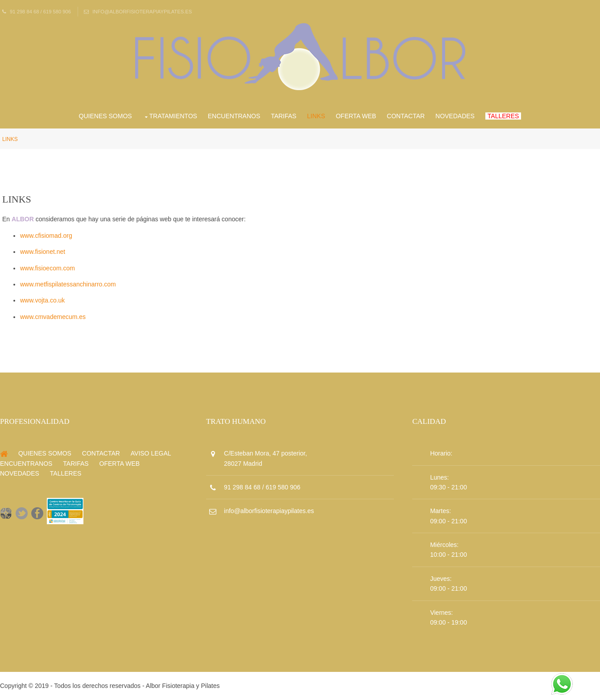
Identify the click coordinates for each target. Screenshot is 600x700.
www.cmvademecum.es (53, 317)
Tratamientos (173, 116)
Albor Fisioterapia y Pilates (183, 686)
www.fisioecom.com (48, 268)
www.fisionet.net (43, 252)
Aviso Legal (151, 453)
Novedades (455, 116)
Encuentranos (234, 116)
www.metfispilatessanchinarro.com (68, 284)
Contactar (406, 116)
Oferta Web (356, 116)
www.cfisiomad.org (46, 236)
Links (316, 116)
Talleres (503, 116)
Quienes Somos (106, 116)
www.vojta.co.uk (42, 300)
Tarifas (283, 116)
